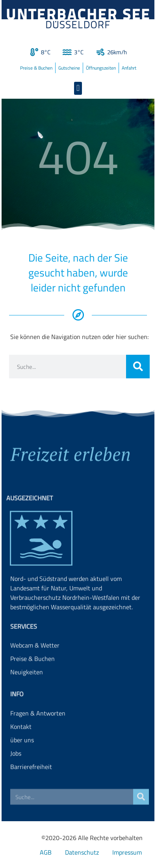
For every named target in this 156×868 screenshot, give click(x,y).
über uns (22, 758)
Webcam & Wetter (35, 658)
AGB (46, 852)
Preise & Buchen (36, 68)
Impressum (127, 852)
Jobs (16, 772)
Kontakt (21, 745)
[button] (78, 88)
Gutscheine (69, 68)
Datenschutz (82, 852)
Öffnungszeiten (101, 68)
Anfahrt (129, 68)
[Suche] (138, 367)
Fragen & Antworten (38, 732)
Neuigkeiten (27, 685)
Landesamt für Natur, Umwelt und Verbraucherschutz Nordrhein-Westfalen (65, 620)
